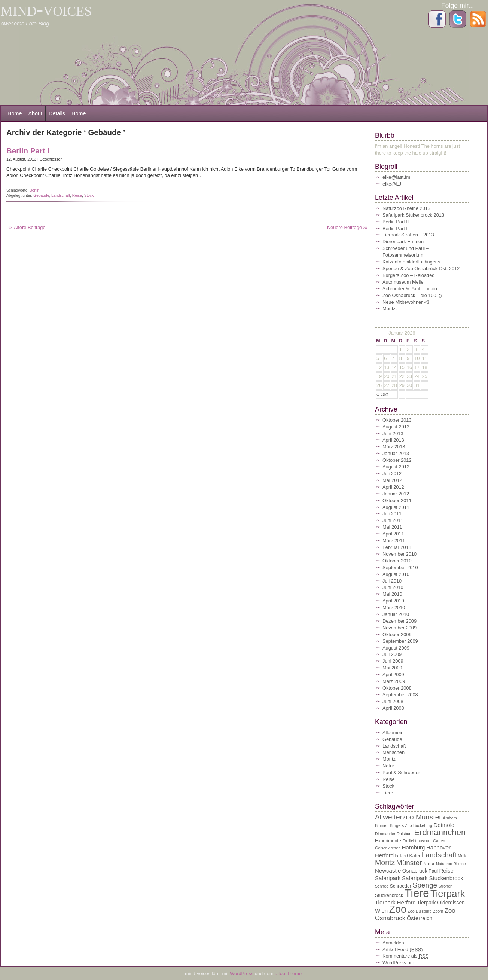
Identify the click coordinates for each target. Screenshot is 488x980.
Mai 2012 (392, 480)
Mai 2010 (392, 594)
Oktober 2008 (397, 688)
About (35, 113)
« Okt (382, 394)
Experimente (388, 841)
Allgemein (393, 732)
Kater (415, 856)
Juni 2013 (393, 433)
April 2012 (393, 487)
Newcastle (388, 871)
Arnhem (450, 818)
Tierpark (448, 894)
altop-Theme (288, 973)
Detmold (444, 825)
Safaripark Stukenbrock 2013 (413, 215)
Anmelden (393, 943)
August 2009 (396, 648)
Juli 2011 (392, 514)
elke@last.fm (396, 177)
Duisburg (405, 834)
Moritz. (390, 309)
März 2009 (394, 681)
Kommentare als (405, 956)
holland (402, 856)
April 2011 (393, 534)
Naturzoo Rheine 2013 (406, 208)
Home (15, 113)
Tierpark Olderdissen (441, 903)
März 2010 (394, 607)
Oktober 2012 (397, 460)
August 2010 (396, 574)
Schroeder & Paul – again (410, 289)
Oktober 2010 (397, 561)
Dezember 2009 (399, 621)
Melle (462, 856)
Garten (439, 841)
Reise (77, 196)
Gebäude (41, 196)
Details (57, 113)
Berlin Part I (28, 151)
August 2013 (396, 427)
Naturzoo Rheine (451, 864)
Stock (89, 196)
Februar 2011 (397, 547)
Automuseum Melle (403, 282)
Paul (433, 871)
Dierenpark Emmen (403, 242)
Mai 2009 (392, 668)
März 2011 (394, 541)
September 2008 (400, 695)
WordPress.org (398, 963)
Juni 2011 (393, 520)
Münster (409, 863)
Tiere (388, 793)
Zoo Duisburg (420, 911)
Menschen (394, 752)
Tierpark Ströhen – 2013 (408, 235)
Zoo (398, 909)
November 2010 (399, 554)
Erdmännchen (440, 832)
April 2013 (393, 440)
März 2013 (394, 447)
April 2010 (393, 601)
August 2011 (396, 507)
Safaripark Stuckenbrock (433, 878)
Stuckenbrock (389, 895)
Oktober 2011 (397, 500)
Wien (381, 911)
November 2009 (399, 628)
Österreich (420, 918)
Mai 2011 (392, 527)
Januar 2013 (396, 453)
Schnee (382, 886)
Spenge (425, 885)
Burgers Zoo (401, 825)
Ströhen (446, 886)
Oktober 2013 (397, 420)
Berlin (34, 190)
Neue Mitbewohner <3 (406, 302)
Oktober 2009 (397, 634)
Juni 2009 (393, 661)
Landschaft (61, 196)
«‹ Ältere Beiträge (27, 227)
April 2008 (393, 708)
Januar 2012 (396, 494)
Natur (388, 766)
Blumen (382, 825)
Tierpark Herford (395, 902)
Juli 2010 (392, 581)
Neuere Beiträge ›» (347, 227)
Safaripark (388, 878)
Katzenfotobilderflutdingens (411, 262)
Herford (384, 855)
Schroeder (401, 886)
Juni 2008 (393, 701)
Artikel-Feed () (402, 950)
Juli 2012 (392, 474)
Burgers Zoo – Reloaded (408, 275)
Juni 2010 (393, 587)
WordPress (242, 973)
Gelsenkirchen (388, 848)
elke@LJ (392, 184)
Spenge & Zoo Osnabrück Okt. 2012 (421, 268)
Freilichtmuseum (417, 841)
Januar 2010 (396, 614)
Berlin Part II (396, 222)
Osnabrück (415, 871)
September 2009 (400, 641)
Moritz (389, 759)
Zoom (438, 911)
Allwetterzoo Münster (408, 817)
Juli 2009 (392, 654)
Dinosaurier (385, 834)
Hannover (438, 847)
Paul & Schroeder (401, 773)
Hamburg (414, 847)
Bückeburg (423, 825)
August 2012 (396, 467)
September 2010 (400, 567)
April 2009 (393, 674)
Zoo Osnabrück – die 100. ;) (412, 295)
